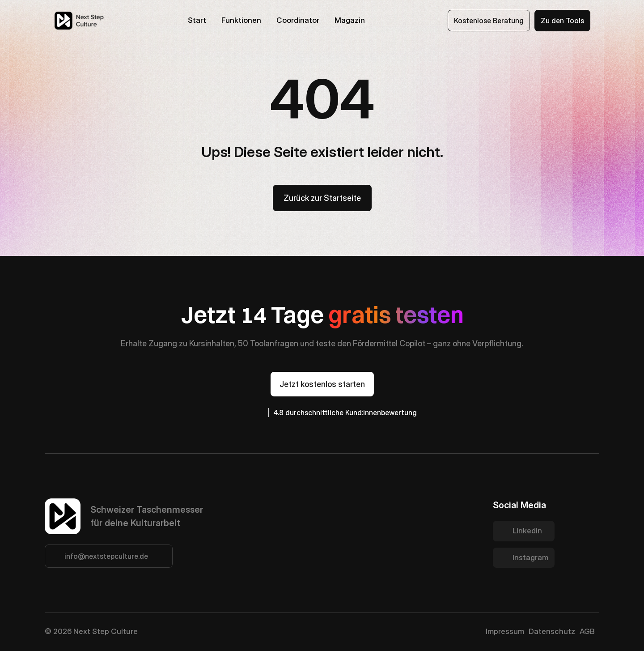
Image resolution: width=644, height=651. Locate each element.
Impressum (505, 631)
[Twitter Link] (524, 531)
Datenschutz (552, 631)
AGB (587, 631)
